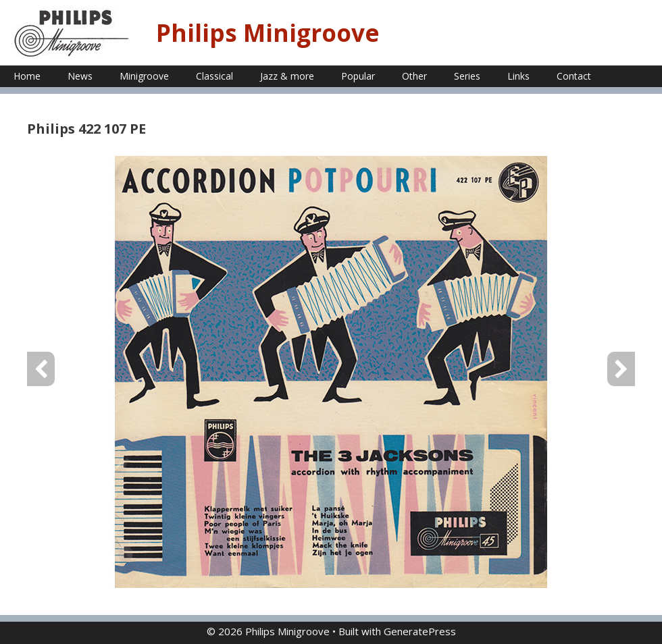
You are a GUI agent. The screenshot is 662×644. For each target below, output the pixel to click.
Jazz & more (287, 76)
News (80, 76)
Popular (358, 76)
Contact (574, 76)
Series (467, 76)
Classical (214, 76)
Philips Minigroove (268, 33)
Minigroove (144, 76)
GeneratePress (420, 631)
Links (518, 76)
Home (27, 76)
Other (414, 76)
